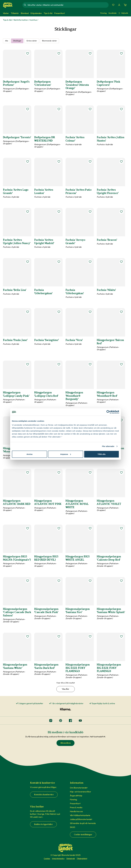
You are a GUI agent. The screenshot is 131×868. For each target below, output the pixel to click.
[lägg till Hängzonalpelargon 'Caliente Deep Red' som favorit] (121, 528)
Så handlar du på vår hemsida (83, 823)
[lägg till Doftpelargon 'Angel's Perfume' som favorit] (28, 53)
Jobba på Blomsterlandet (81, 819)
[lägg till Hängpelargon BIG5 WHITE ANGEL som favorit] (90, 528)
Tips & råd (7, 20)
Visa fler (65, 689)
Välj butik (123, 13)
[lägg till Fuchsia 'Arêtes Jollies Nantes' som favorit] (121, 109)
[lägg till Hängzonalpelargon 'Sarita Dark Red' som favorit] (59, 636)
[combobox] (68, 5)
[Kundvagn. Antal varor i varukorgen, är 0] (125, 5)
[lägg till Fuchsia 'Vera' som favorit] (90, 312)
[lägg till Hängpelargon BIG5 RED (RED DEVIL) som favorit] (59, 528)
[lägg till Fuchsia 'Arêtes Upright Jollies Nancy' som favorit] (28, 212)
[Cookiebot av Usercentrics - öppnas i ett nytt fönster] (108, 412)
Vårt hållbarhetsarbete (80, 815)
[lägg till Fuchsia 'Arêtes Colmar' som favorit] (90, 109)
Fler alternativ (108, 446)
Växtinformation (21, 20)
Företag (103, 13)
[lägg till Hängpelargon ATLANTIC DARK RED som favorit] (28, 473)
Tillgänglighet (82, 858)
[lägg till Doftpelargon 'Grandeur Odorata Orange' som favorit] (90, 53)
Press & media (76, 807)
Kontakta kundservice (44, 795)
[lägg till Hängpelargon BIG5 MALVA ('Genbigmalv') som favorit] (28, 528)
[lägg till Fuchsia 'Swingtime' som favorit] (59, 312)
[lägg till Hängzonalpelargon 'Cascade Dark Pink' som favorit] (59, 581)
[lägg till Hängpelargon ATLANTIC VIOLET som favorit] (121, 473)
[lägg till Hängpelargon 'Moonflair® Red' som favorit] (121, 364)
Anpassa (66, 454)
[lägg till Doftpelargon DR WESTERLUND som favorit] (59, 109)
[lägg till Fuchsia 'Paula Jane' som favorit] (28, 312)
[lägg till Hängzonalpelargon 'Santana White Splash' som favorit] (121, 581)
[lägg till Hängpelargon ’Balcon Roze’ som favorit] (121, 420)
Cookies (47, 858)
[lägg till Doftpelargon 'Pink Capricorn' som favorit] (121, 53)
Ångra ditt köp (76, 796)
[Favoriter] (113, 5)
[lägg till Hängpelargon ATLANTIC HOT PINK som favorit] (59, 473)
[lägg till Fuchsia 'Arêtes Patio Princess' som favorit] (90, 162)
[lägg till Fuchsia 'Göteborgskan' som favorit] (59, 262)
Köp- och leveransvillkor (81, 792)
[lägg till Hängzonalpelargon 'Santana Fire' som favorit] (90, 581)
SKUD (73, 827)
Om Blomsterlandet (79, 788)
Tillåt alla (102, 454)
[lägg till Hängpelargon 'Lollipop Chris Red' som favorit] (59, 364)
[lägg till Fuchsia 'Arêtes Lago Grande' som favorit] (28, 162)
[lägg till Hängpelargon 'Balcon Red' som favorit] (121, 312)
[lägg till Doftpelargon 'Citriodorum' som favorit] (59, 53)
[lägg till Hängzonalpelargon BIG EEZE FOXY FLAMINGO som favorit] (90, 636)
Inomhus (33, 20)
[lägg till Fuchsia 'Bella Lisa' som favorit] (28, 262)
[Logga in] (119, 5)
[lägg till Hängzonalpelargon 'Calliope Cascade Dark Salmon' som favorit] (28, 581)
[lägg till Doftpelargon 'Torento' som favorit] (28, 109)
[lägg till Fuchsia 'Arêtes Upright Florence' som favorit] (121, 162)
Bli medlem (65, 743)
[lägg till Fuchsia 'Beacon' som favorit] (121, 212)
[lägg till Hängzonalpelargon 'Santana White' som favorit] (28, 636)
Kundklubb (113, 13)
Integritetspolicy (58, 858)
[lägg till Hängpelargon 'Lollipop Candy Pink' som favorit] (28, 364)
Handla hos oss (76, 811)
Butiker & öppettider (43, 824)
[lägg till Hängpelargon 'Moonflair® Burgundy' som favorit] (90, 364)
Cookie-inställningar (83, 835)
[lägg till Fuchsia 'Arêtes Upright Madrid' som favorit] (59, 212)
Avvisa (30, 454)
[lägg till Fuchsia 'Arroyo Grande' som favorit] (90, 212)
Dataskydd (71, 858)
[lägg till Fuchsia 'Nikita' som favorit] (121, 262)
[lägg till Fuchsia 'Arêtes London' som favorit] (59, 162)
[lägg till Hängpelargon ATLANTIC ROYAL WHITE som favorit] (90, 473)
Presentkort (75, 803)
